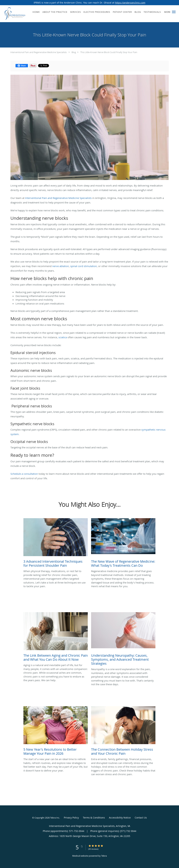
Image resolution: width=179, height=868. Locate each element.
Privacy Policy (71, 818)
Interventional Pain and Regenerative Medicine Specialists (39, 52)
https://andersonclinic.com (130, 3)
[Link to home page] (13, 14)
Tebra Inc (55, 818)
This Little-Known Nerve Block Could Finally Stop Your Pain (109, 52)
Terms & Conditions (94, 818)
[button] (174, 12)
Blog (74, 52)
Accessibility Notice (120, 818)
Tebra (104, 856)
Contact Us (141, 818)
